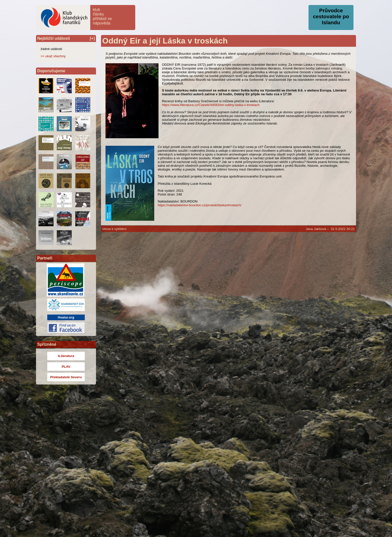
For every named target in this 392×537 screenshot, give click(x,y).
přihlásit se (102, 19)
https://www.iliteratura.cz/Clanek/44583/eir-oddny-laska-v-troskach (211, 105)
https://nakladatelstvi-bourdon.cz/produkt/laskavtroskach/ (200, 205)
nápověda (101, 23)
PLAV (66, 367)
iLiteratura (66, 356)
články (98, 14)
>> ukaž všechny (53, 56)
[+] (92, 38)
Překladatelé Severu (66, 377)
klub (96, 10)
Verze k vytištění (114, 229)
